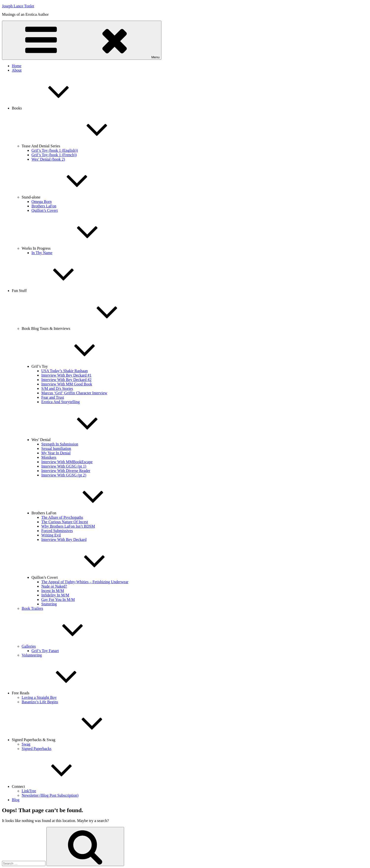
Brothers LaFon (44, 206)
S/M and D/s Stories (57, 388)
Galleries (66, 646)
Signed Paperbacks (36, 749)
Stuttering (49, 604)
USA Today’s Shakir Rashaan (64, 371)
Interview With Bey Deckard (64, 540)
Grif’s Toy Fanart (45, 651)
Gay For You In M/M (58, 600)
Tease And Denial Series (78, 146)
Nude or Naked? (54, 586)
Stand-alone (68, 197)
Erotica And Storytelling (60, 402)
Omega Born (42, 202)
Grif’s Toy (77, 366)
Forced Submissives (57, 531)
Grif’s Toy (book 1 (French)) (54, 155)
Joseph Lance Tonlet (18, 6)
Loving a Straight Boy (39, 697)
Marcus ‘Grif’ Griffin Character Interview (74, 393)
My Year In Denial (56, 453)
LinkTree (29, 791)
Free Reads (57, 693)
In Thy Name (42, 253)
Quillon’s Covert (45, 210)
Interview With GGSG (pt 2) (64, 475)
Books (54, 108)
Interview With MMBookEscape (67, 462)
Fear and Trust (53, 397)
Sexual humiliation (56, 449)
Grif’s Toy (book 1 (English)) (55, 150)
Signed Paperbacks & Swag (70, 740)
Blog (16, 800)
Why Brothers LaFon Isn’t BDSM (68, 526)
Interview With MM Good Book (67, 384)
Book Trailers (32, 608)
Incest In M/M (53, 591)
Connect (55, 786)
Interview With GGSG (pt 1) (64, 466)
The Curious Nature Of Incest (65, 522)
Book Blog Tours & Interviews (83, 328)
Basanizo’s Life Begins (40, 702)
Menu (82, 40)
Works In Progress (73, 248)
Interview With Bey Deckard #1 (66, 375)
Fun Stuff (56, 291)
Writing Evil (51, 535)
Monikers (49, 457)
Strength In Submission (60, 444)
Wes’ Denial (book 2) (48, 159)
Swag (26, 744)
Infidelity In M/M (55, 595)
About (17, 70)
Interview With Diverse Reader (66, 471)
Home (17, 66)
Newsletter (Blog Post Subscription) (50, 795)
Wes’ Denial (78, 440)
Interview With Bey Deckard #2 (66, 380)
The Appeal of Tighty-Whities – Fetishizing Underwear (85, 582)
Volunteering (32, 655)
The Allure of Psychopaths (62, 517)
